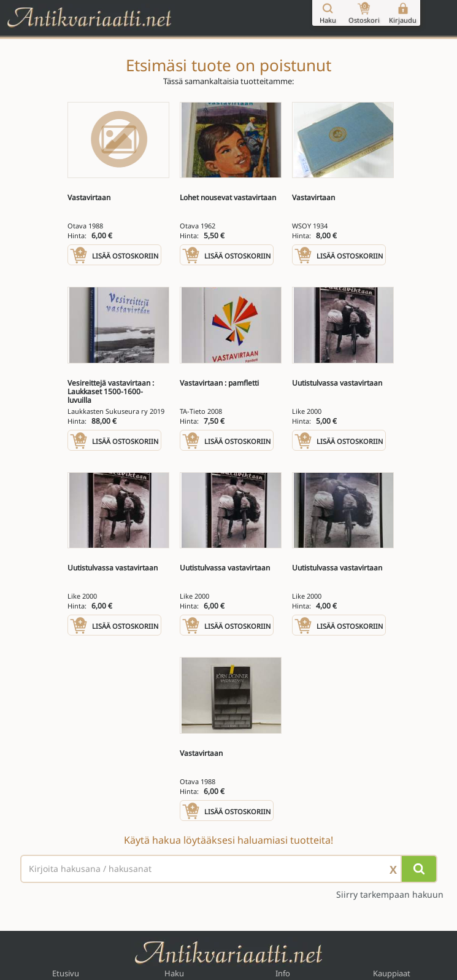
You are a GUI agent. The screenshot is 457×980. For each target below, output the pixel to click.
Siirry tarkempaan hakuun (390, 895)
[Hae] (419, 869)
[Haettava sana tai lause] (229, 869)
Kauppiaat (392, 973)
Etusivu (66, 973)
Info (283, 973)
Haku (174, 973)
